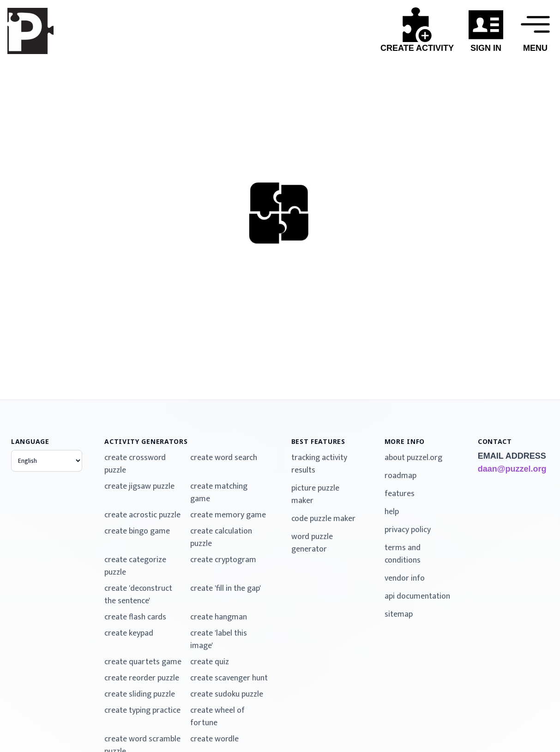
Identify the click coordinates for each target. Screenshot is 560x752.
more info (405, 441)
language (30, 441)
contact (495, 441)
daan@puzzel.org (512, 469)
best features (318, 441)
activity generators (146, 441)
